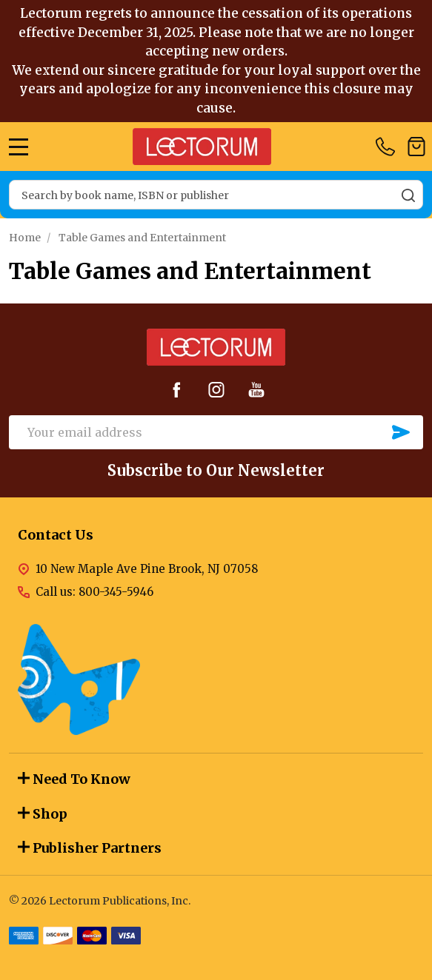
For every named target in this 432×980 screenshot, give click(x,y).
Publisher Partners (90, 848)
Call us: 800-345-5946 (94, 592)
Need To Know (74, 779)
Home (25, 238)
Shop (43, 814)
